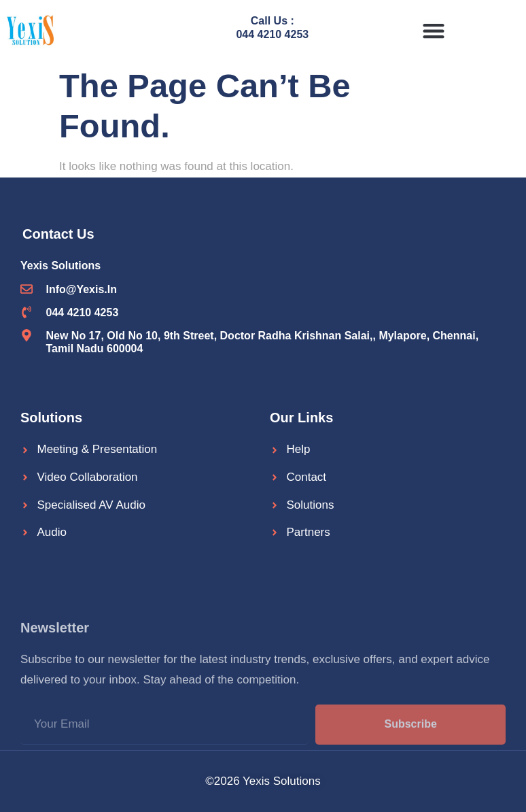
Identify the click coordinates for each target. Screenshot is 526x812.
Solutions (51, 418)
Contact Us (58, 234)
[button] (434, 30)
